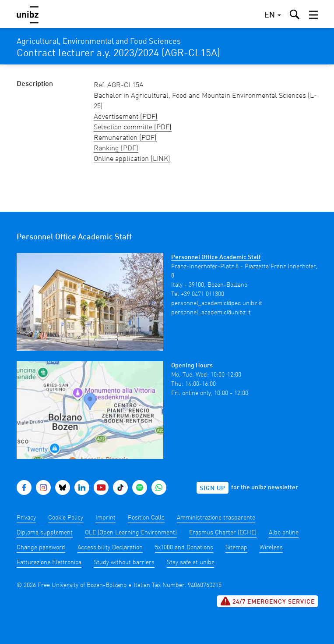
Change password (41, 548)
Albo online (284, 533)
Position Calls (146, 518)
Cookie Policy (66, 518)
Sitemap (236, 548)
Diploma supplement (45, 533)
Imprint (105, 518)
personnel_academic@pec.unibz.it (217, 303)
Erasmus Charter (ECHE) (223, 533)
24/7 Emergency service (267, 601)
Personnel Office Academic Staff (216, 257)
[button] (313, 15)
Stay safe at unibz (190, 562)
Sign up (213, 488)
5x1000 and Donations (184, 548)
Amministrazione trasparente (216, 518)
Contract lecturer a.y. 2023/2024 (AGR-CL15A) (118, 53)
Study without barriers (124, 562)
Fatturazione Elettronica (49, 562)
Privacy (26, 518)
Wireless (271, 548)
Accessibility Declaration (110, 548)
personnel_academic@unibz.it (211, 313)
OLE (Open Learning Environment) (131, 533)
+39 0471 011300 (202, 294)
